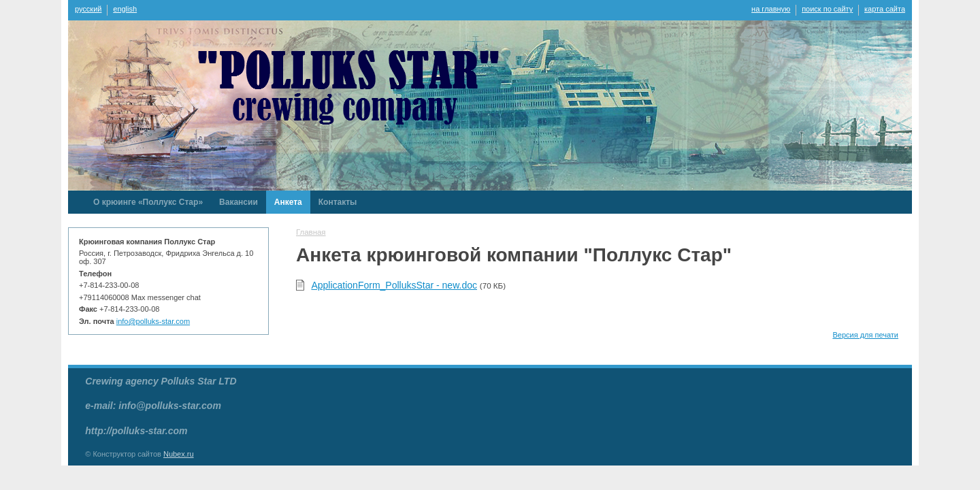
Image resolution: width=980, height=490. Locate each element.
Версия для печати (865, 335)
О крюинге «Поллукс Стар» (148, 202)
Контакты (338, 202)
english (125, 9)
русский (88, 9)
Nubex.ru (179, 454)
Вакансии (239, 202)
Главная (311, 232)
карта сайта (885, 9)
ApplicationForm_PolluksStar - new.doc (394, 285)
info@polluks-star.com (153, 321)
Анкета (288, 202)
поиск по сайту (827, 9)
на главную (771, 9)
